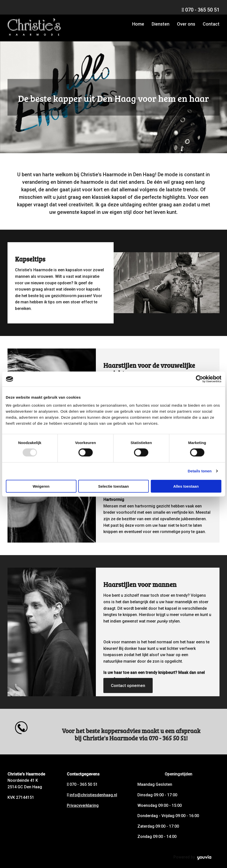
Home (138, 24)
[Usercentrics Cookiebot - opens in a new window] (199, 379)
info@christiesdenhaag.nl (93, 795)
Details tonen (200, 471)
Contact (211, 24)
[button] (128, 685)
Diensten (161, 24)
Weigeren (41, 486)
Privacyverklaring (83, 805)
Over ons (186, 24)
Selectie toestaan (113, 486)
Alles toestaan (186, 486)
